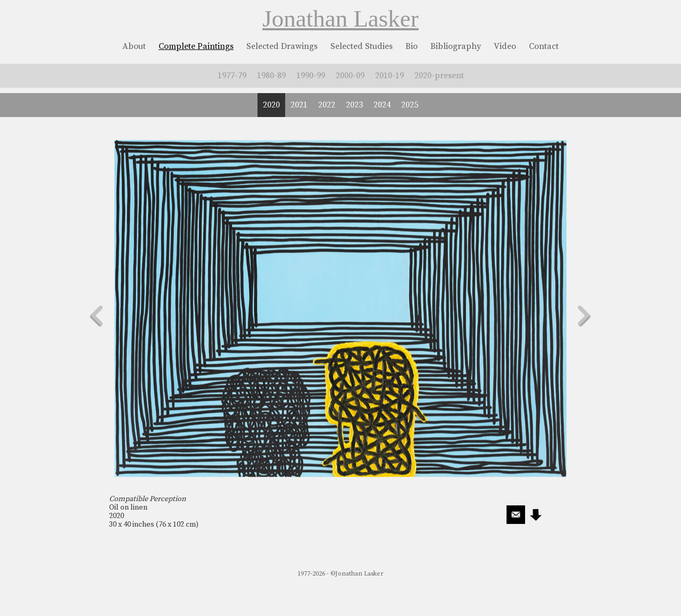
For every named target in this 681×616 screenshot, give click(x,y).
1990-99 (311, 76)
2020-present (439, 76)
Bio (412, 46)
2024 (382, 105)
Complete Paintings (196, 46)
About (134, 46)
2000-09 (350, 76)
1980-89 (271, 76)
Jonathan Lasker (340, 19)
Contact (544, 46)
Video (505, 46)
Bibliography (456, 46)
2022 (327, 105)
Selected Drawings (282, 46)
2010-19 (389, 76)
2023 (354, 105)
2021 (299, 105)
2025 (410, 105)
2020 (271, 105)
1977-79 (232, 76)
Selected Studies (362, 46)
